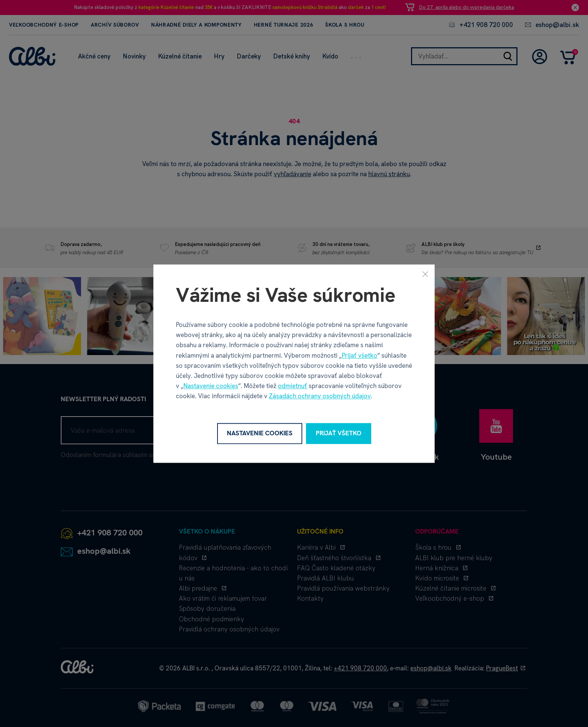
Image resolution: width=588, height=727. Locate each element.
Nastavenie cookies (211, 386)
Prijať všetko (359, 355)
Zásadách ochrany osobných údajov (320, 396)
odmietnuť (292, 386)
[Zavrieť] (425, 274)
